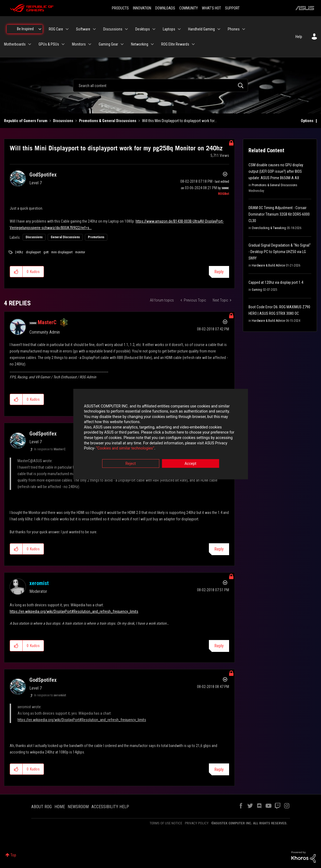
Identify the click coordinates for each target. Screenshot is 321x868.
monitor (80, 252)
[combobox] (160, 85)
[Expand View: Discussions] (126, 29)
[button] (16, 272)
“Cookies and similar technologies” (125, 449)
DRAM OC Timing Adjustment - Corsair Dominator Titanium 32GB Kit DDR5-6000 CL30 (279, 214)
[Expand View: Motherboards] (30, 44)
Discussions (63, 121)
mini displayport (62, 252)
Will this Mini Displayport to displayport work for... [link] (179, 121)
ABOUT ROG (42, 807)
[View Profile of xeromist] (39, 583)
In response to (50, 449)
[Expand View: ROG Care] (67, 29)
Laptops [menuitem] (169, 29)
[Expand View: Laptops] (179, 29)
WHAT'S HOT (211, 8)
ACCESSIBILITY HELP (110, 807)
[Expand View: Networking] (152, 44)
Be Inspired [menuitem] (25, 29)
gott (46, 252)
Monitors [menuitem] (79, 44)
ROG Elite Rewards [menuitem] (175, 44)
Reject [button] (131, 464)
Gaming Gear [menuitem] (108, 44)
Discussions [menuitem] (113, 29)
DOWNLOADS (165, 8)
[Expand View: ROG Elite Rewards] (193, 44)
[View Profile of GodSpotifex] (43, 175)
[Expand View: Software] (94, 29)
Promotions (96, 237)
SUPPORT (232, 8)
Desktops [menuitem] (143, 29)
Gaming (257, 290)
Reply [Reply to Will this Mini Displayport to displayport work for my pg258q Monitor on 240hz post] (219, 272)
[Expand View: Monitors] (90, 44)
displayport (33, 252)
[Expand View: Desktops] (154, 29)
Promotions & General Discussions (108, 121)
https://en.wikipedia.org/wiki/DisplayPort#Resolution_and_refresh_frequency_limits (74, 611)
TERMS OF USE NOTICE (166, 823)
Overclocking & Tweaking (269, 228)
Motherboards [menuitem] (15, 44)
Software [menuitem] (83, 29)
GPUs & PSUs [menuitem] (49, 44)
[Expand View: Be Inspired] (40, 29)
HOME (60, 807)
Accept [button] (191, 464)
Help (299, 37)
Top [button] (13, 855)
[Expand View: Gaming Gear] (122, 44)
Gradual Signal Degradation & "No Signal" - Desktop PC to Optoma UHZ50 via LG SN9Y (280, 252)
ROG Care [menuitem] (56, 29)
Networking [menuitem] (140, 44)
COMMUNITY (189, 8)
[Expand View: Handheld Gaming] (219, 29)
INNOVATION (142, 8)
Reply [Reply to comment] (219, 549)
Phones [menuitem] (234, 29)
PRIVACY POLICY (197, 823)
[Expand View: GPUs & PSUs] (63, 44)
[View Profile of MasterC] (47, 322)
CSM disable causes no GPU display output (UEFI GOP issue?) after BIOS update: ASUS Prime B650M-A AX (276, 171)
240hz (19, 252)
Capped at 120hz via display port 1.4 (276, 282)
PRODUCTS (120, 8)
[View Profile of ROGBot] (224, 194)
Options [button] (307, 121)
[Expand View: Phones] (244, 29)
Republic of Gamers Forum (26, 121)
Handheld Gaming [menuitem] (201, 29)
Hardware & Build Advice (268, 265)
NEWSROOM (78, 807)
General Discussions (65, 237)
